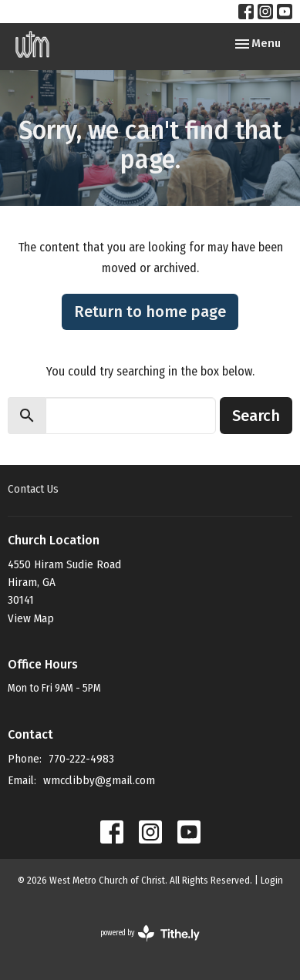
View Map (31, 618)
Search (256, 416)
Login (272, 880)
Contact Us (33, 489)
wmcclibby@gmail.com (99, 780)
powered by (150, 933)
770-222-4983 (81, 759)
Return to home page (150, 312)
